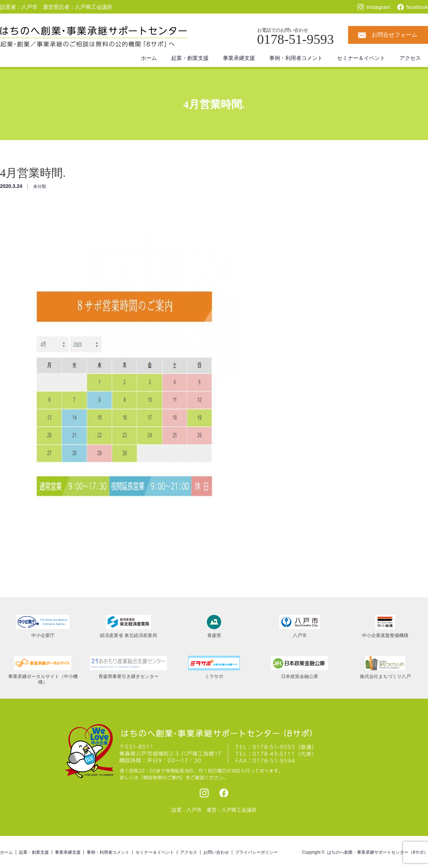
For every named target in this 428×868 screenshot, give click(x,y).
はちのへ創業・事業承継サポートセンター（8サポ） (378, 852)
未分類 (40, 186)
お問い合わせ (216, 852)
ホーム (149, 58)
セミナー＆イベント (361, 58)
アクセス (410, 58)
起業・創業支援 (190, 58)
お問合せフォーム (394, 35)
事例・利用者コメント (296, 58)
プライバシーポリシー (256, 852)
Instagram (378, 7)
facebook (417, 7)
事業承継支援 (239, 58)
